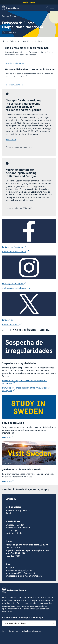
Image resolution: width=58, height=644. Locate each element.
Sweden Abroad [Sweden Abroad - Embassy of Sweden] (29, 2)
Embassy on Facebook (12, 247)
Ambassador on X (10, 324)
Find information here (14, 85)
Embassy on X (9, 320)
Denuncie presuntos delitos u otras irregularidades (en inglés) (26, 389)
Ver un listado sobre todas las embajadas (21, 631)
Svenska (6, 16)
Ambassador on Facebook (14, 251)
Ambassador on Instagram (15, 288)
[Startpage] (4, 41)
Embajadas (14, 41)
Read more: (11, 139)
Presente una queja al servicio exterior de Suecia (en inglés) (25, 382)
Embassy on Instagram (13, 283)
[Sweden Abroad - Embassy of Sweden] (13, 8)
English (13, 16)
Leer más (7, 437)
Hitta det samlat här (13, 63)
